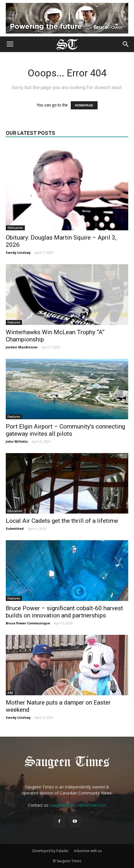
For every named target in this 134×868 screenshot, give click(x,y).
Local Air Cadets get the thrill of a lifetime (62, 521)
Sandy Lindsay (18, 252)
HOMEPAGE (84, 105)
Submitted (15, 528)
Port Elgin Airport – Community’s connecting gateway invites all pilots (65, 430)
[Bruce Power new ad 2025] (67, 18)
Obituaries (15, 228)
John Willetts (17, 441)
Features (14, 322)
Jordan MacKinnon (22, 347)
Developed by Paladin (50, 851)
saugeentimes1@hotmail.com (78, 805)
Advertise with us (88, 851)
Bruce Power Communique (28, 623)
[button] (126, 44)
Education (15, 511)
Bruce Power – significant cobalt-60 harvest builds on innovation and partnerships (64, 612)
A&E (10, 693)
